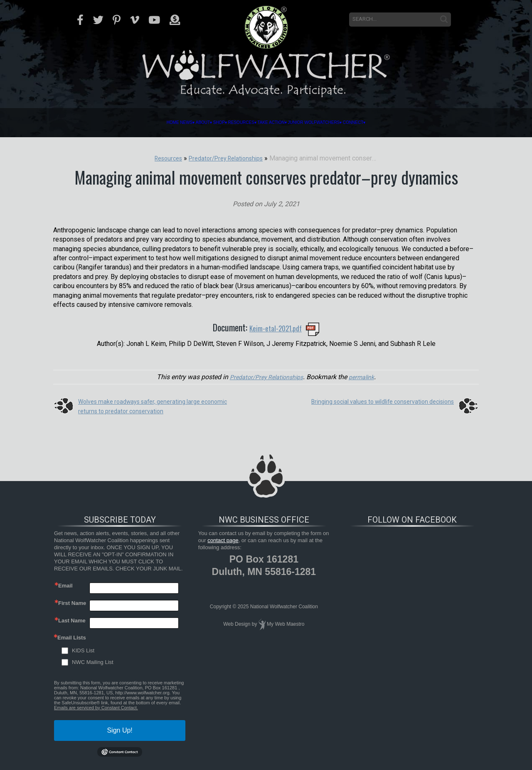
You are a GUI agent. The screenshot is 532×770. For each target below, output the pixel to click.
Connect (449, 123)
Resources (225, 123)
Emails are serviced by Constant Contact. (96, 707)
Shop (178, 123)
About (141, 123)
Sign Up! (119, 729)
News (104, 123)
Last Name (72, 620)
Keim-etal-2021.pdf (276, 327)
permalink (366, 376)
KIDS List (83, 650)
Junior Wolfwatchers (371, 123)
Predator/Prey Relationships (264, 376)
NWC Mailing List (93, 661)
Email (65, 585)
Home (72, 123)
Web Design (237, 624)
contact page (223, 540)
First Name (72, 602)
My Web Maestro (286, 624)
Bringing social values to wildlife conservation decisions (372, 401)
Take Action (286, 123)
